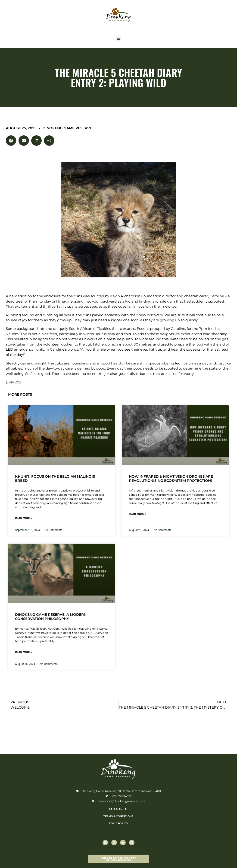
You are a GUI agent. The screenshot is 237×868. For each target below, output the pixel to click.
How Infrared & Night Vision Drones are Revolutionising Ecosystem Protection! (171, 478)
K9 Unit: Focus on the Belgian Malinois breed (55, 478)
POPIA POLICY (118, 823)
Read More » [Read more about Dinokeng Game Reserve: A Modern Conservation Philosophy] (24, 652)
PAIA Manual (118, 809)
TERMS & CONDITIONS (118, 816)
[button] (119, 39)
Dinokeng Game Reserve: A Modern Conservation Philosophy (51, 617)
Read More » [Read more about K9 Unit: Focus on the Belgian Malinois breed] (24, 518)
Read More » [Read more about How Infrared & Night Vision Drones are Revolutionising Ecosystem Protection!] (138, 514)
